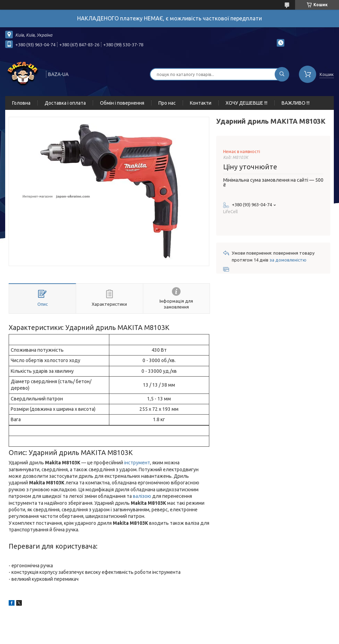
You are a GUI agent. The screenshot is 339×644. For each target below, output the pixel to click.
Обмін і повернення (122, 103)
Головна (21, 103)
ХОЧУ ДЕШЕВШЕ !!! (246, 103)
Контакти (201, 103)
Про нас (167, 103)
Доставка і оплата (65, 103)
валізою (142, 496)
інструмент (137, 463)
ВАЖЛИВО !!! (296, 103)
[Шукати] (282, 74)
